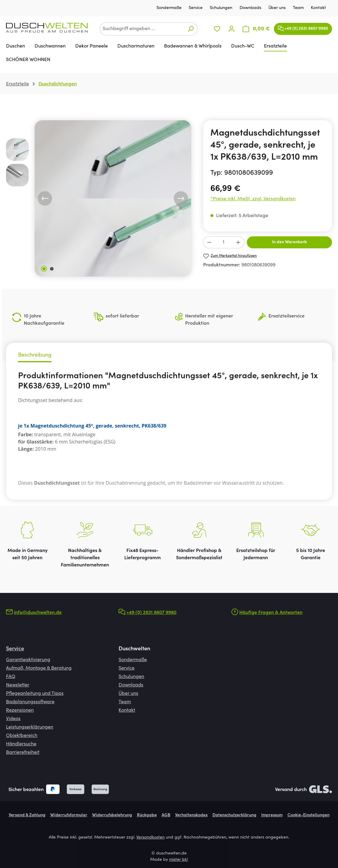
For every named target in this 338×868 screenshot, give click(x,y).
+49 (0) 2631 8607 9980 (303, 27)
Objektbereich (22, 736)
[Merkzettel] (217, 29)
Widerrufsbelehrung (112, 815)
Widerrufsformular (69, 815)
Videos (13, 719)
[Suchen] (191, 29)
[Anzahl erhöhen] (238, 242)
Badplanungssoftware (30, 702)
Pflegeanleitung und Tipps (35, 694)
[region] (99, 198)
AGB (166, 815)
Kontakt (318, 8)
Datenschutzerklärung (234, 815)
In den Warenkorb (290, 242)
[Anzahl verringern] (209, 242)
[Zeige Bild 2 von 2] (52, 269)
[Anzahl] (224, 242)
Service (196, 8)
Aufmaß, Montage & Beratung (39, 668)
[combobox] (142, 29)
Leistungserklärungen (30, 727)
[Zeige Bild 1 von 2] (44, 269)
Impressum (272, 815)
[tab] (35, 356)
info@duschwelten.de (38, 613)
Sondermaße (170, 8)
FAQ (11, 677)
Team (299, 8)
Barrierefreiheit (23, 753)
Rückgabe (147, 815)
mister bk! (179, 860)
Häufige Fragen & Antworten (271, 613)
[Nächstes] (181, 198)
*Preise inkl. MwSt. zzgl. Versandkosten (253, 199)
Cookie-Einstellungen (309, 815)
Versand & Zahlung (27, 815)
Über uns (278, 8)
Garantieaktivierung (28, 660)
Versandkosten (150, 838)
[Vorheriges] (45, 198)
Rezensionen (20, 710)
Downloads (251, 8)
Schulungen (222, 8)
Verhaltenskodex (191, 815)
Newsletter (18, 685)
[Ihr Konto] (231, 29)
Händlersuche (21, 744)
